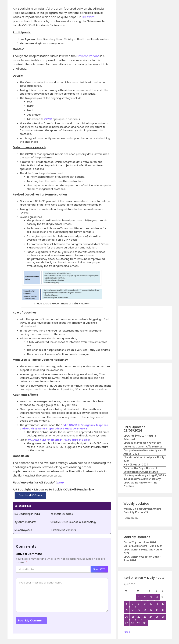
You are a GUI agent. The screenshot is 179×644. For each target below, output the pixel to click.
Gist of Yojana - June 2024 (140, 542)
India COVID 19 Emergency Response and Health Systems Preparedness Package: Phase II (64, 427)
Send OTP (99, 569)
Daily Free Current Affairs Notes (143, 447)
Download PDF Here (30, 495)
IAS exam (88, 17)
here (60, 483)
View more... (131, 518)
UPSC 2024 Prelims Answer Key (142, 443)
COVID (48, 119)
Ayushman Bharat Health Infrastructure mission (58, 440)
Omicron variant (88, 56)
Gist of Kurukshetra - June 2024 (143, 546)
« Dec (127, 632)
